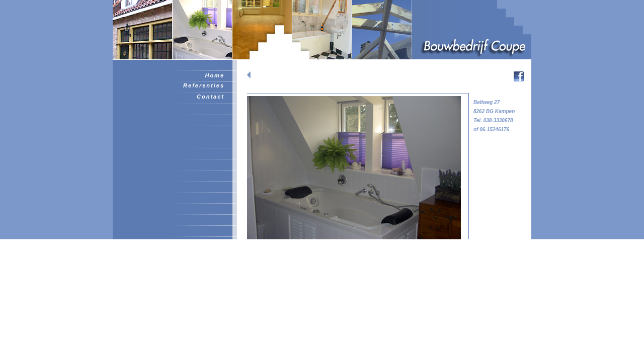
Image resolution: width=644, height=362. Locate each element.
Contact (211, 97)
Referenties (204, 85)
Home (215, 75)
